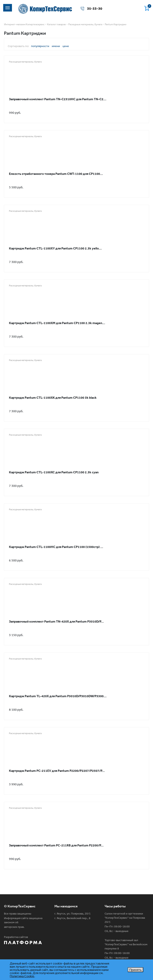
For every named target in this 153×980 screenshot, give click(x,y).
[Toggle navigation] (8, 8)
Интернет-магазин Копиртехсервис (24, 24)
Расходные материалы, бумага (85, 24)
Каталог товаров (56, 24)
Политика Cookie (22, 976)
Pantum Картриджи (116, 24)
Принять (135, 970)
